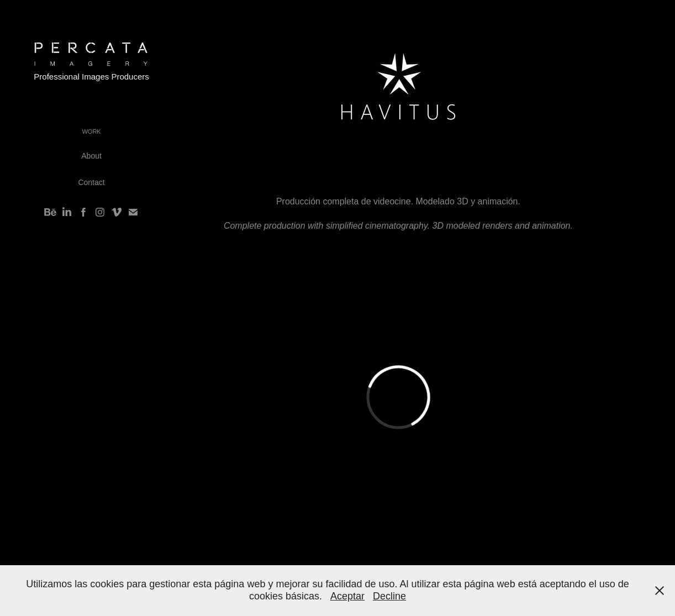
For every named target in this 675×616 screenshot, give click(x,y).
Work (91, 131)
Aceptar (347, 596)
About (91, 156)
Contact (91, 182)
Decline (389, 596)
